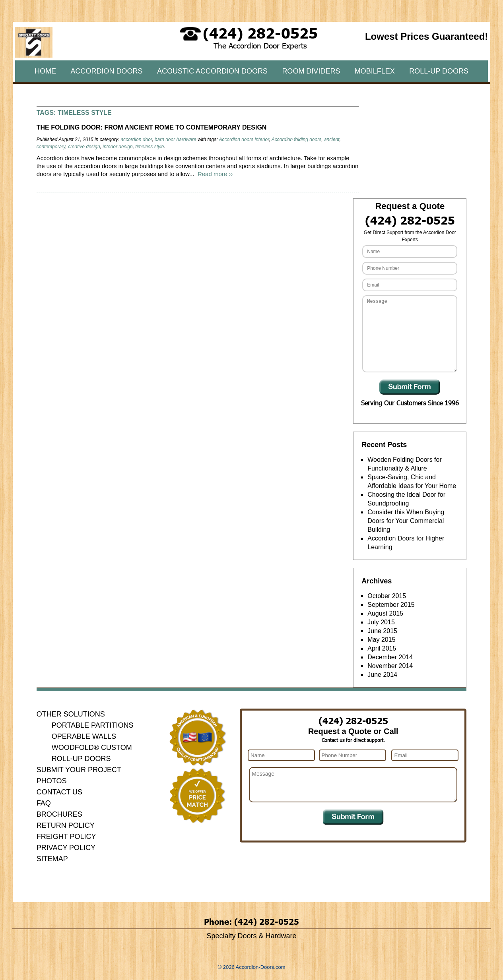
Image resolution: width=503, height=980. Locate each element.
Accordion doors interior (244, 139)
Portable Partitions (93, 725)
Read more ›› (215, 174)
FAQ (44, 803)
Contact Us (59, 792)
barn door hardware (176, 139)
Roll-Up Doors (439, 71)
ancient (332, 139)
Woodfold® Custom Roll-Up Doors (92, 753)
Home (45, 71)
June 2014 (382, 675)
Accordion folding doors (296, 139)
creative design (84, 147)
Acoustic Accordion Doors (212, 71)
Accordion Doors (106, 71)
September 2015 (391, 605)
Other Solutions (71, 714)
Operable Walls (84, 736)
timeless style (150, 147)
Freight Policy (66, 837)
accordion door (136, 139)
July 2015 (381, 622)
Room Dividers (311, 71)
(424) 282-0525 (260, 32)
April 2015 (382, 648)
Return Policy (66, 825)
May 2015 (381, 640)
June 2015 (382, 631)
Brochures (59, 814)
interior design (117, 147)
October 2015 (387, 596)
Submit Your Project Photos (79, 775)
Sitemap (52, 859)
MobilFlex (375, 71)
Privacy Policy (66, 848)
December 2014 (390, 657)
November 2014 (390, 666)
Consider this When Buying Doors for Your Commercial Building (406, 521)
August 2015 (385, 613)
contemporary (51, 147)
